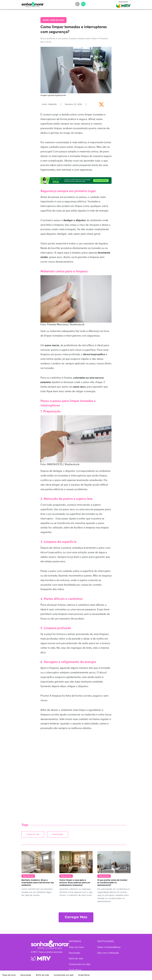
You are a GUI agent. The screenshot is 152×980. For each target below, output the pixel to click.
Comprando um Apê (64, 975)
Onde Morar (84, 975)
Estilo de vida (42, 975)
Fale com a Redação (108, 953)
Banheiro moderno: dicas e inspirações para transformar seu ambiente (38, 883)
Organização (58, 834)
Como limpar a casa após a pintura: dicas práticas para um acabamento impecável (75, 883)
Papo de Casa (9, 975)
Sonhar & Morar (33, 4)
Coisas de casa (33, 834)
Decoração (26, 975)
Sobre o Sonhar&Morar (109, 947)
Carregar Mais (76, 917)
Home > (47, 20)
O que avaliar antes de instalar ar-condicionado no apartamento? (112, 883)
